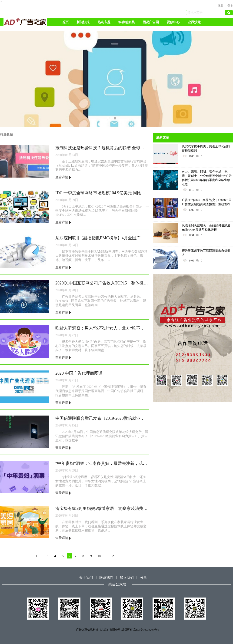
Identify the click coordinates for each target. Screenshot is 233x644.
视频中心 (173, 22)
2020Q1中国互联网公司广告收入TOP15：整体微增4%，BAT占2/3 (102, 283)
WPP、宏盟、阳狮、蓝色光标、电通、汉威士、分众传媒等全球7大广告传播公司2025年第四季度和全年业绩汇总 (207, 178)
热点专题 (104, 22)
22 (112, 556)
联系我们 (106, 578)
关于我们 (86, 578)
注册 (220, 5)
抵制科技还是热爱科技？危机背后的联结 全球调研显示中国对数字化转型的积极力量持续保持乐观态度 (102, 148)
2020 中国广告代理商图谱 (79, 373)
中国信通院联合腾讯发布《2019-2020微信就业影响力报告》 (102, 418)
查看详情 (63, 177)
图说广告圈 (151, 22)
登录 (230, 5)
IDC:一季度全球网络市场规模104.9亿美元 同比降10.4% (102, 193)
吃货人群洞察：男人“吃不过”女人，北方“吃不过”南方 (102, 328)
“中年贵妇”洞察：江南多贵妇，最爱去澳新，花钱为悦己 (102, 463)
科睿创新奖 (126, 22)
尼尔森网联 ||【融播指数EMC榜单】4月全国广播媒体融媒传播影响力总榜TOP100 (102, 238)
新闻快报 (83, 22)
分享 (143, 578)
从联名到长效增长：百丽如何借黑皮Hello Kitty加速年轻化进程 (206, 227)
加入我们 (127, 578)
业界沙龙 (194, 22)
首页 (65, 22)
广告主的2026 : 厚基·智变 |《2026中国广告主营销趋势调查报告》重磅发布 (207, 202)
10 (100, 556)
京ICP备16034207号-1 (146, 630)
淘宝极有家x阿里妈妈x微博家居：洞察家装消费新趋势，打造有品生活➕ (102, 509)
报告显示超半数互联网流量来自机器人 (206, 253)
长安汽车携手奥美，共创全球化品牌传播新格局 (206, 148)
